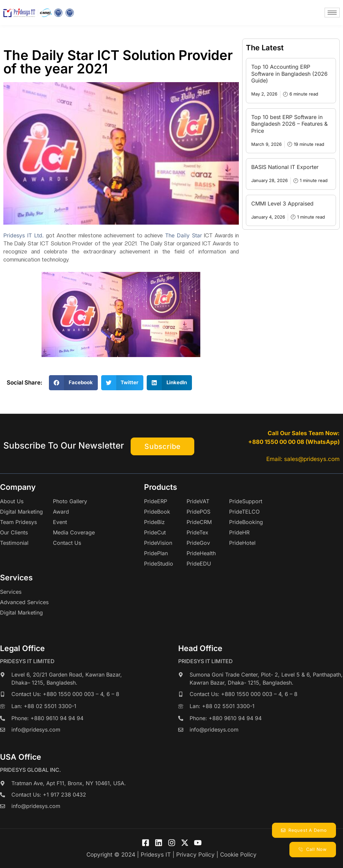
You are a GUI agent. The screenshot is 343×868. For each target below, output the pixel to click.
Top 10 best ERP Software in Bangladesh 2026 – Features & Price (289, 124)
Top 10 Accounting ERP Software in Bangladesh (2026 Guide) (289, 74)
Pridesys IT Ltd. (24, 235)
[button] (73, 383)
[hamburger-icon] (332, 13)
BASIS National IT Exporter (285, 167)
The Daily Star (184, 235)
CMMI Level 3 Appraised (282, 204)
